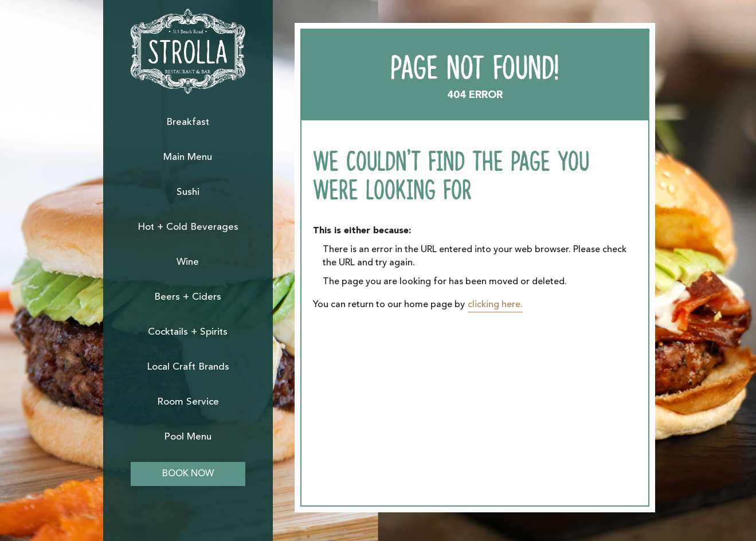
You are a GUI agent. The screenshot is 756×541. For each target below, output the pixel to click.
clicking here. (495, 305)
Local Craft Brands (188, 367)
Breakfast (188, 122)
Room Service (188, 402)
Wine (188, 262)
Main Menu (188, 157)
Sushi (188, 192)
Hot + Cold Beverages (188, 227)
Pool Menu (188, 437)
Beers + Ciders (188, 297)
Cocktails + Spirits (188, 332)
